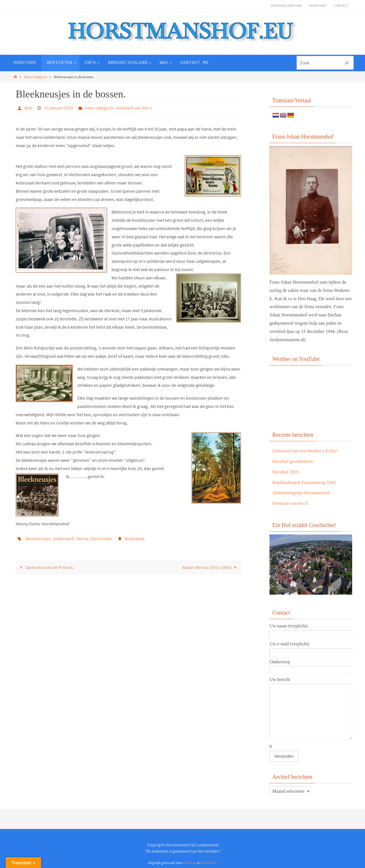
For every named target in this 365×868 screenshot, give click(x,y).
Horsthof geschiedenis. (293, 461)
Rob (28, 108)
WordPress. (209, 863)
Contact (341, 6)
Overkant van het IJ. (291, 503)
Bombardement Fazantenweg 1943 (304, 482)
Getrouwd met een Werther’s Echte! (305, 451)
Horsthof (318, 6)
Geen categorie (36, 77)
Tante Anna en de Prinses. (46, 567)
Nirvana (190, 863)
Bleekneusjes (38, 538)
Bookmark (135, 538)
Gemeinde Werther (286, 6)
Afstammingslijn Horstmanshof (301, 493)
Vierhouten (101, 538)
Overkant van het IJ (134, 108)
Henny (82, 538)
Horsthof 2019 (286, 472)
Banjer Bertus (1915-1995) (210, 567)
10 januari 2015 (59, 108)
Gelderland (63, 538)
